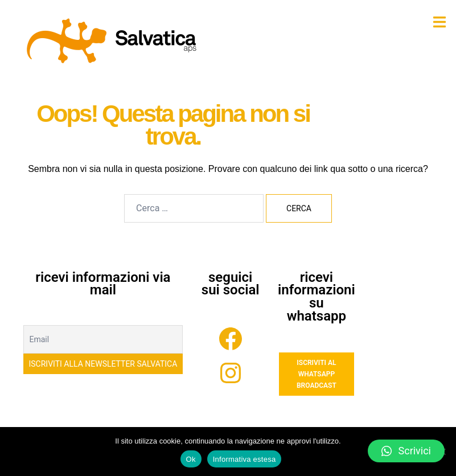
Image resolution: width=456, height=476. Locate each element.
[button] (406, 451)
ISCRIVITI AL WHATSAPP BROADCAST (317, 374)
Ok (191, 459)
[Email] (103, 339)
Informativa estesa (245, 459)
